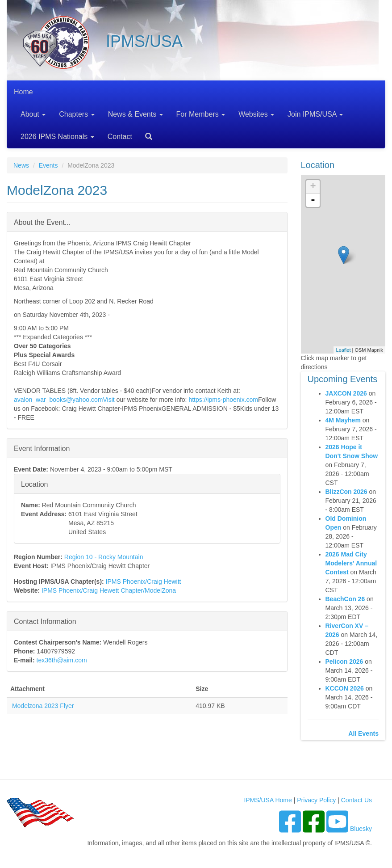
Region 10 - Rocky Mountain (104, 557)
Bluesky (361, 829)
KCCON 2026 (345, 688)
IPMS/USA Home (268, 800)
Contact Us (357, 800)
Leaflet (343, 350)
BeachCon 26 (345, 599)
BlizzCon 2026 (346, 492)
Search (145, 133)
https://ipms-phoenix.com (223, 400)
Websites (256, 114)
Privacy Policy (316, 800)
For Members (201, 114)
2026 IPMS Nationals (57, 137)
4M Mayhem (343, 420)
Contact (120, 137)
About (33, 114)
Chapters (77, 114)
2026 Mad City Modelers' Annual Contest (351, 563)
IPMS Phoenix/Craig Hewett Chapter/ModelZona (109, 590)
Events (48, 165)
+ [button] (313, 187)
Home (23, 92)
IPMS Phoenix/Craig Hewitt (144, 581)
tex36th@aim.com (62, 660)
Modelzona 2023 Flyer (43, 706)
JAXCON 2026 (346, 393)
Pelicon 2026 (344, 662)
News (21, 165)
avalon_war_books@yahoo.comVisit (64, 400)
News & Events (136, 114)
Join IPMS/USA (315, 114)
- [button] (313, 200)
